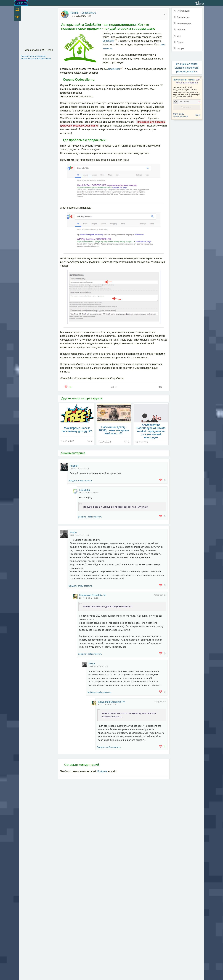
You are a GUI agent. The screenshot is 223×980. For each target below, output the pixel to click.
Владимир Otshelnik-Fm (93, 595)
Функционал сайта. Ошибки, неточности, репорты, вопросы (187, 68)
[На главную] (21, 3)
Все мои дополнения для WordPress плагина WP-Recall (36, 57)
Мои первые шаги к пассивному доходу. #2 (77, 430)
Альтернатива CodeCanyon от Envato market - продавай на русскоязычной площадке (151, 431)
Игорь (73, 532)
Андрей (74, 466)
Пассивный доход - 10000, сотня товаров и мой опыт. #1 (114, 430)
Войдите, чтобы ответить (81, 481)
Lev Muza (84, 490)
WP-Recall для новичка (188, 81)
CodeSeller (108, 41)
